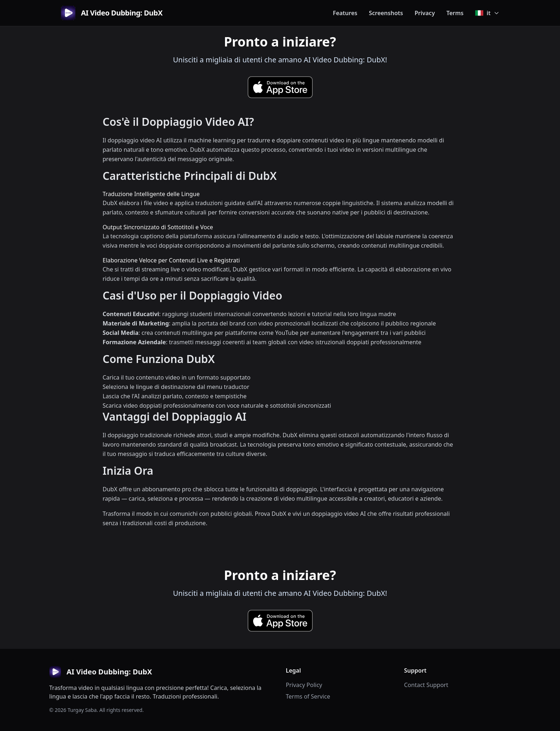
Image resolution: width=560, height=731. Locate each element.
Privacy (425, 13)
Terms (455, 13)
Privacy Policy (304, 685)
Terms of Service (308, 696)
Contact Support (426, 685)
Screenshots (386, 13)
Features (345, 13)
